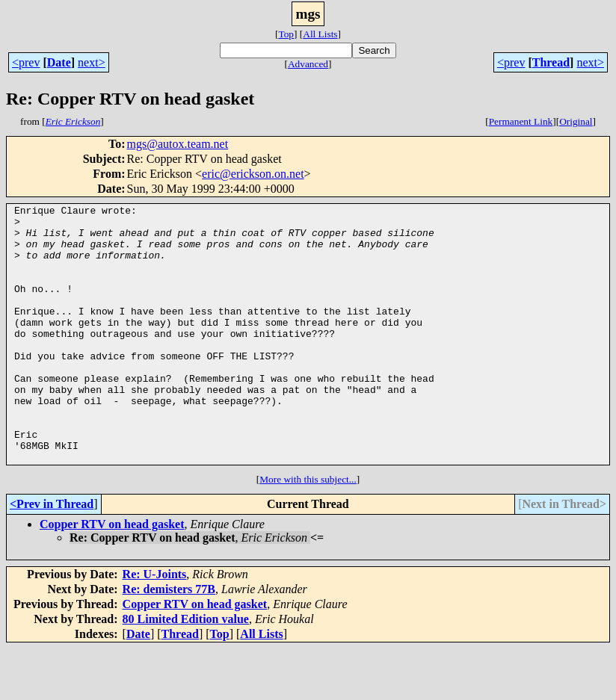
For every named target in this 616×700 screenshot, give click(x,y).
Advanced (308, 64)
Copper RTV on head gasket (112, 576)
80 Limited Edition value (186, 670)
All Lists (320, 34)
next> (92, 62)
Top (286, 34)
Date (59, 62)
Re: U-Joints (155, 626)
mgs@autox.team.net (178, 144)
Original (576, 121)
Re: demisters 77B (169, 641)
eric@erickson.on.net (253, 174)
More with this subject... (308, 531)
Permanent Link (521, 121)
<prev (26, 62)
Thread (551, 62)
